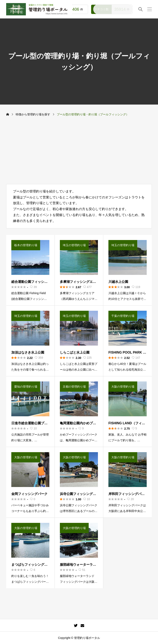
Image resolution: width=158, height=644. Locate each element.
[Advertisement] (79, 153)
